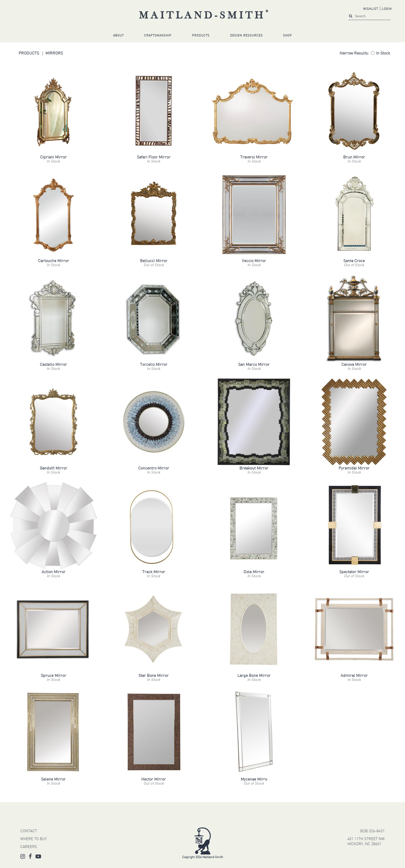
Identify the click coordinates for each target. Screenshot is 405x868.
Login (387, 9)
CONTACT (29, 831)
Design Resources (246, 36)
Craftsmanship (158, 36)
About (118, 36)
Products (201, 36)
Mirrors (54, 53)
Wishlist (371, 9)
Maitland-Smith (205, 16)
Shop (287, 36)
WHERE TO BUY (33, 839)
